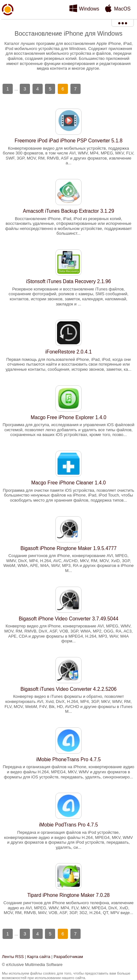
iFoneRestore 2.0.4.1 (68, 352)
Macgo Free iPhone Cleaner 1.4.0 (68, 483)
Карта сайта (39, 957)
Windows (89, 9)
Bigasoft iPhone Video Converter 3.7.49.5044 (69, 619)
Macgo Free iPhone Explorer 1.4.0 (68, 417)
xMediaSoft (8, 24)
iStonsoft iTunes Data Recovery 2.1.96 (68, 281)
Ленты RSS (13, 957)
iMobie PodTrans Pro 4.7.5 (69, 825)
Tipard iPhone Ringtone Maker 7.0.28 (69, 895)
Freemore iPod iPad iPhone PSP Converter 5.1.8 (69, 141)
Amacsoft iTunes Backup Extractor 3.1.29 (68, 211)
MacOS (122, 9)
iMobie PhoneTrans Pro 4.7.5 (68, 759)
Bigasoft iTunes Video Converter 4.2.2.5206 (68, 689)
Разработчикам (68, 957)
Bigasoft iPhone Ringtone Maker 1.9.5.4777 (68, 548)
